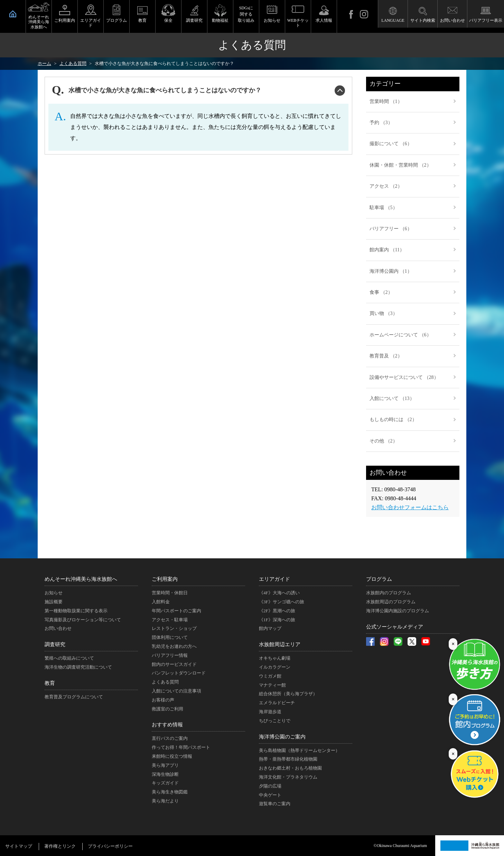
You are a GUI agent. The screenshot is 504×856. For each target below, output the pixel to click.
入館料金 (161, 602)
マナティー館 (272, 685)
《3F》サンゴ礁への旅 (282, 602)
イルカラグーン (275, 667)
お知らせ (272, 20)
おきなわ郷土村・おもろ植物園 (290, 768)
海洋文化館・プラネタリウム (288, 777)
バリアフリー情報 (170, 655)
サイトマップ (19, 846)
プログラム (116, 20)
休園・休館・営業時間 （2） (400, 165)
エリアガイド (91, 23)
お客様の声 (163, 700)
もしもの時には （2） (393, 420)
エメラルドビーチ (277, 703)
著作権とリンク (60, 846)
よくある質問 (165, 682)
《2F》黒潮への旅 (277, 611)
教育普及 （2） (386, 356)
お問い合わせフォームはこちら (410, 507)
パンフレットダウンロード (179, 673)
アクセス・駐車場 (170, 620)
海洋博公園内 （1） (391, 271)
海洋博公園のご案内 (282, 737)
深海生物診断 (165, 774)
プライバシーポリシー (110, 846)
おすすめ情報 (167, 725)
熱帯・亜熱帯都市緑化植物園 (288, 759)
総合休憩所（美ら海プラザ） (288, 694)
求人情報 (324, 20)
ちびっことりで (275, 721)
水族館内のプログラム (389, 593)
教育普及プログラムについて (74, 697)
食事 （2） (381, 292)
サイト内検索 (423, 20)
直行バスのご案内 (170, 738)
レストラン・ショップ (174, 628)
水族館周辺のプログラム (391, 602)
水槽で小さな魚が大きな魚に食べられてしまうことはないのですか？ (165, 90)
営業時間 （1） (386, 101)
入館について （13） (392, 398)
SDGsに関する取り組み (246, 14)
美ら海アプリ (165, 765)
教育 (142, 20)
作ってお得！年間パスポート (181, 747)
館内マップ (270, 628)
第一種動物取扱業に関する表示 (76, 611)
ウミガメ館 (270, 676)
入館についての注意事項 (176, 691)
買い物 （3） (384, 313)
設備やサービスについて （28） (404, 377)
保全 (168, 20)
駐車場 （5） (384, 208)
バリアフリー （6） (391, 229)
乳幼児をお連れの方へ (174, 646)
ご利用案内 (65, 20)
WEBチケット (298, 23)
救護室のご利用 (167, 709)
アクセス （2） (386, 186)
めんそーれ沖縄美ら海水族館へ (39, 22)
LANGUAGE (393, 20)
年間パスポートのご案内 (176, 611)
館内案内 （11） (387, 250)
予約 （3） (381, 123)
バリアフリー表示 (486, 20)
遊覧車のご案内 (275, 804)
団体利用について (170, 637)
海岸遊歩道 (270, 712)
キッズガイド (165, 783)
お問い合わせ (452, 20)
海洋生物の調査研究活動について (78, 667)
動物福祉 (220, 20)
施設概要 (54, 602)
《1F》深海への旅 (277, 620)
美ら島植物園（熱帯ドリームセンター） (299, 750)
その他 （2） (384, 441)
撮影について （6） (391, 144)
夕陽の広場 (270, 786)
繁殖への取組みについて (69, 658)
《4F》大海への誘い (279, 593)
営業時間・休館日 (170, 593)
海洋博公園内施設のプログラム (398, 611)
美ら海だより (165, 801)
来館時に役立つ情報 (172, 756)
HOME (13, 14)
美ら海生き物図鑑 (170, 792)
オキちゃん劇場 (275, 658)
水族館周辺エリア (280, 644)
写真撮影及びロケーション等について (83, 620)
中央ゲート (270, 795)
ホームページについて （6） (400, 335)
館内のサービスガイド (174, 664)
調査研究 (194, 20)
